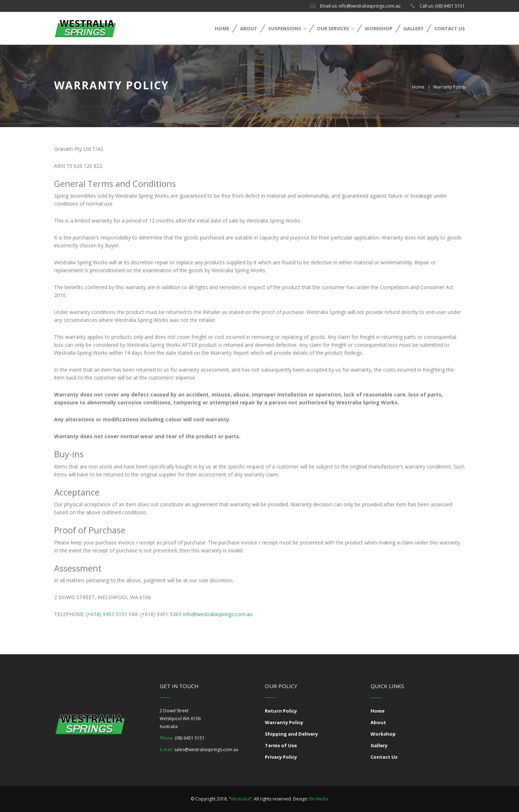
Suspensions (287, 28)
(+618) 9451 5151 (106, 614)
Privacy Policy (281, 757)
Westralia (240, 799)
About (249, 28)
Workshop (379, 28)
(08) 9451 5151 (450, 6)
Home (222, 28)
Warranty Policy (284, 722)
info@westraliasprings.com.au (370, 6)
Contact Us (450, 28)
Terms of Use (281, 745)
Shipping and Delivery (291, 734)
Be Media (319, 799)
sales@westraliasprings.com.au (206, 750)
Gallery (413, 28)
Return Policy (281, 711)
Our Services (335, 28)
